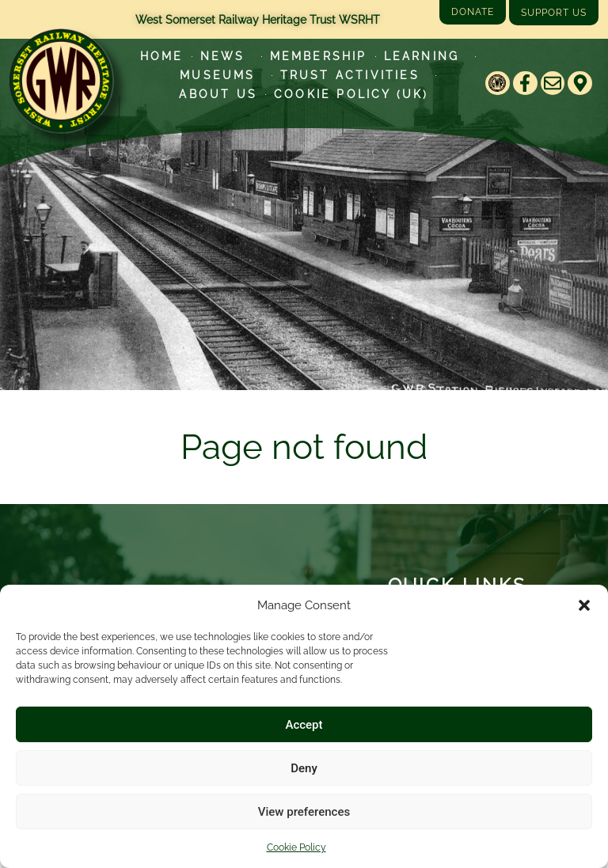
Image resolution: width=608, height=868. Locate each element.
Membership (319, 56)
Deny (304, 768)
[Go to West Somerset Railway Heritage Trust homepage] (61, 81)
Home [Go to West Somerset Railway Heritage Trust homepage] (162, 56)
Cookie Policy (296, 847)
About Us (218, 94)
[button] (584, 605)
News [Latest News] (227, 56)
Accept (304, 725)
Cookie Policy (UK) (351, 94)
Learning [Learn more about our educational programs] (426, 56)
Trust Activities (354, 75)
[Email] (553, 83)
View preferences (304, 812)
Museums (221, 75)
